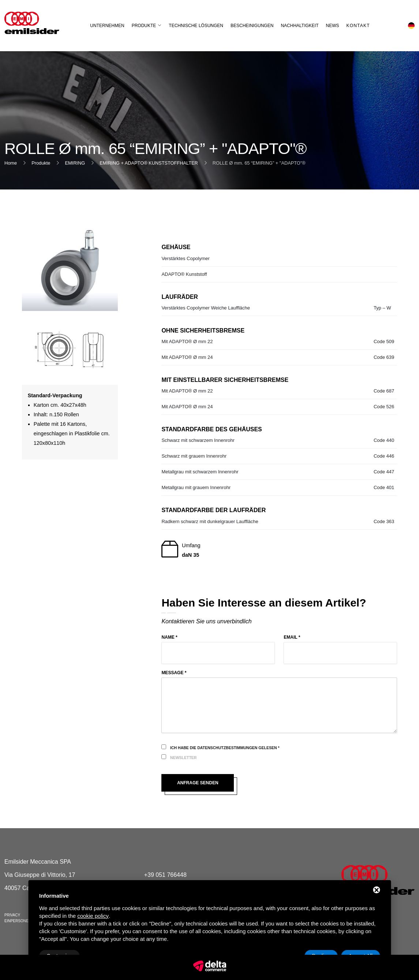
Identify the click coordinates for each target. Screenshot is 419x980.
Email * (292, 637)
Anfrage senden (198, 783)
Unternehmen (107, 26)
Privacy (12, 915)
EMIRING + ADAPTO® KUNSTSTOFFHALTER (149, 163)
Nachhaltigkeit (300, 26)
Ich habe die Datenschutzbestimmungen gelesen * (225, 748)
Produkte (144, 26)
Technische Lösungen (196, 26)
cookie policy (93, 916)
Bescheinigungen (252, 26)
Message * (174, 673)
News (333, 26)
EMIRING (75, 163)
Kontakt (358, 26)
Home (11, 163)
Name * (169, 637)
